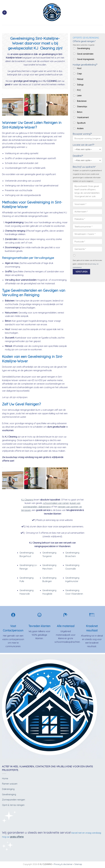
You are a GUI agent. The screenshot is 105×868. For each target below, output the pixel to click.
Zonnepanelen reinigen (14, 800)
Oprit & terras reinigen (13, 805)
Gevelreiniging (9, 794)
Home (5, 778)
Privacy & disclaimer (63, 864)
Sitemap (78, 864)
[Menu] (5, 13)
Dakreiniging (8, 789)
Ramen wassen (10, 784)
